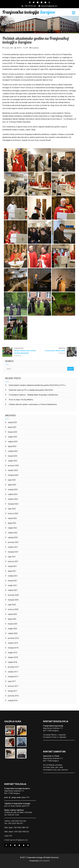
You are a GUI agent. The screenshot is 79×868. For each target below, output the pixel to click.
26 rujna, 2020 (9, 48)
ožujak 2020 (12, 629)
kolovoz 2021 (13, 561)
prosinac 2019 (13, 638)
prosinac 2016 (13, 696)
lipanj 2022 (12, 523)
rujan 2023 (12, 480)
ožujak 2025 (12, 437)
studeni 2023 (13, 470)
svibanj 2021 (13, 576)
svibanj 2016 (13, 701)
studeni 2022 (13, 499)
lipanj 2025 (12, 427)
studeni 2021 (13, 547)
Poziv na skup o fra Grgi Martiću (21, 400)
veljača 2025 (13, 442)
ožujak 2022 (12, 528)
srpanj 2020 (12, 614)
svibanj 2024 (13, 451)
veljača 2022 (13, 533)
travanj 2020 (13, 624)
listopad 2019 (13, 648)
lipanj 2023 (12, 485)
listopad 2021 (13, 552)
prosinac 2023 (13, 466)
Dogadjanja (35, 48)
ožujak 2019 (12, 653)
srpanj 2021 (12, 566)
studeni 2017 (13, 672)
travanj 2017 (13, 691)
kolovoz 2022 (13, 514)
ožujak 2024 (12, 461)
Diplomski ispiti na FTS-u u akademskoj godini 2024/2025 (31, 390)
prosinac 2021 (13, 542)
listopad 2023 (13, 475)
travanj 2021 (13, 581)
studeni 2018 (13, 657)
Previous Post (21, 351)
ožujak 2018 (12, 662)
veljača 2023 (13, 494)
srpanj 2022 (12, 518)
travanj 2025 (13, 432)
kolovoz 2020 (13, 609)
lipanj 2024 (12, 446)
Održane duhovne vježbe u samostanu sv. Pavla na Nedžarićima (33, 404)
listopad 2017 (13, 677)
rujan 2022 (12, 509)
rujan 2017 (12, 681)
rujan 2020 (12, 605)
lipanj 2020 (12, 619)
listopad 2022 (13, 504)
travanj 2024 (13, 456)
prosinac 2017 (13, 667)
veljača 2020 (13, 633)
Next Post (58, 350)
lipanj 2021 (12, 571)
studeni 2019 (13, 643)
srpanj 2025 (12, 422)
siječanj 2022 (13, 537)
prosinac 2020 (13, 595)
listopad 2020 (13, 600)
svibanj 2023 (13, 490)
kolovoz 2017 (13, 686)
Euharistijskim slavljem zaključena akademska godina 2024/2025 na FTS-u (37, 385)
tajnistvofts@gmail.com (48, 6)
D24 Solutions (44, 861)
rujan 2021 (12, 557)
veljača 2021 (13, 590)
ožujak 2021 (12, 585)
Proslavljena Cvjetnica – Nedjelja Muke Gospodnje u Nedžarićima (33, 395)
